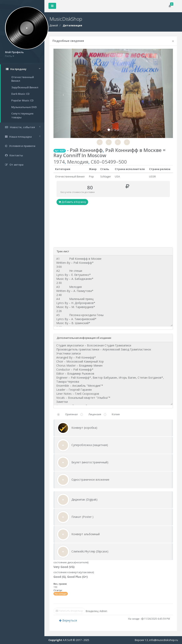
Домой (54, 25)
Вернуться (68, 620)
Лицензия (95, 414)
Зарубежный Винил (25, 87)
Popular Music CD (22, 100)
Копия (116, 414)
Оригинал (71, 414)
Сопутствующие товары (22, 115)
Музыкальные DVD (24, 107)
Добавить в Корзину (72, 202)
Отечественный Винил (23, 79)
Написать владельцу (69, 611)
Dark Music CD (20, 94)
